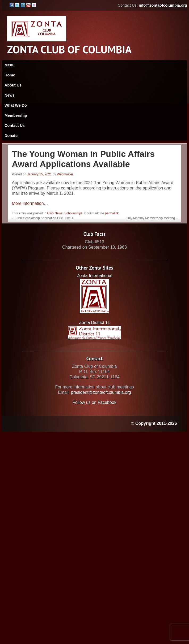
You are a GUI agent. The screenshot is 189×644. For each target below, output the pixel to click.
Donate (11, 136)
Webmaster (65, 174)
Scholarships (73, 213)
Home (10, 75)
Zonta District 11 (94, 323)
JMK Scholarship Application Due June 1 (43, 218)
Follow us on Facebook (94, 402)
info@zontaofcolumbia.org (163, 5)
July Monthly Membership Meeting (153, 218)
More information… (30, 203)
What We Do (16, 105)
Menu (10, 65)
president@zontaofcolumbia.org (101, 392)
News (10, 95)
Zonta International (94, 276)
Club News (55, 213)
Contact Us (15, 126)
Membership (16, 115)
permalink (112, 213)
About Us (13, 85)
